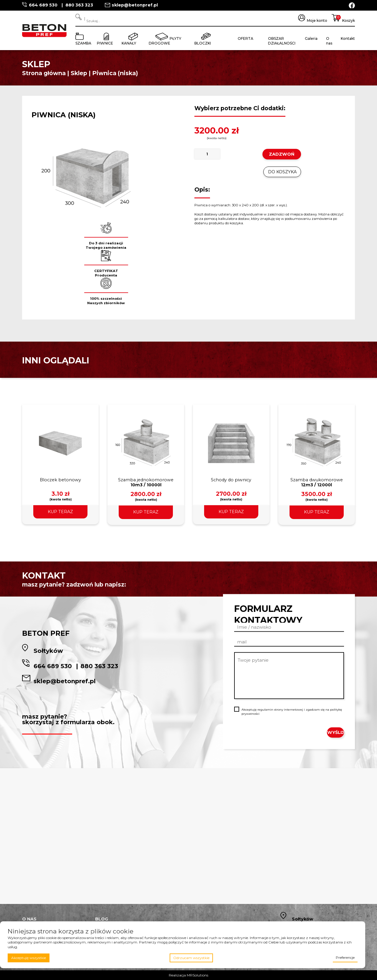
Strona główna (44, 73)
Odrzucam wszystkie (191, 958)
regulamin (265, 710)
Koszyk (349, 20)
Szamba (83, 43)
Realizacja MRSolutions (188, 975)
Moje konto (317, 20)
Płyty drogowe (165, 41)
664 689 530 (44, 5)
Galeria (311, 38)
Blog (102, 919)
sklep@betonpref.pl (135, 5)
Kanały (129, 43)
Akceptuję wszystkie (29, 958)
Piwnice (105, 43)
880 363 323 (79, 5)
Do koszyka (282, 172)
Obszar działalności (282, 41)
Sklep (79, 73)
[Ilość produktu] (207, 154)
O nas (329, 41)
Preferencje (345, 957)
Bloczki (203, 43)
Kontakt (348, 38)
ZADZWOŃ (282, 154)
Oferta (245, 38)
